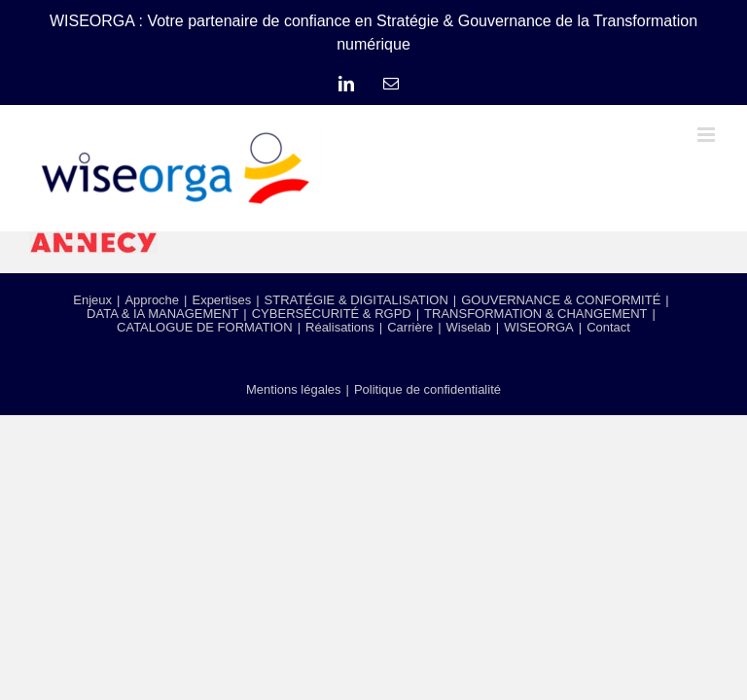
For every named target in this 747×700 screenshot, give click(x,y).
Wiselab (469, 327)
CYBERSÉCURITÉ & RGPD (332, 314)
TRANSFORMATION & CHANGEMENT (535, 314)
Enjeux (92, 300)
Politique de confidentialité (427, 389)
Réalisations (340, 327)
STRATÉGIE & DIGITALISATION (356, 300)
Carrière (410, 327)
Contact (608, 327)
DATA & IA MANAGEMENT (162, 314)
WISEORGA (539, 327)
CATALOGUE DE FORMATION (205, 327)
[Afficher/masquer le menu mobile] (708, 135)
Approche (152, 300)
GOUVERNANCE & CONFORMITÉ (561, 300)
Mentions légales (294, 389)
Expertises (221, 300)
